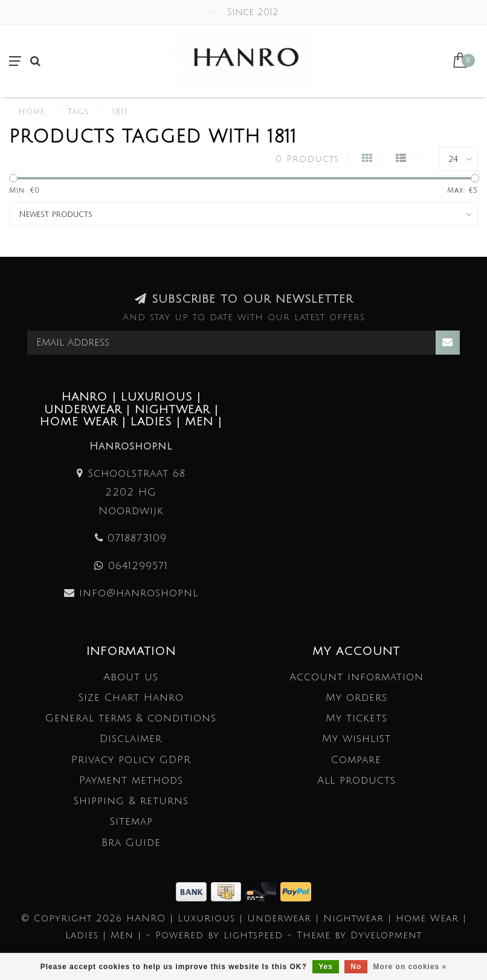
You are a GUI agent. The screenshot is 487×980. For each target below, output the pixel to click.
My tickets (356, 718)
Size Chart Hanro (131, 698)
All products (356, 780)
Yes (326, 967)
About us (131, 677)
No (356, 967)
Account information (356, 677)
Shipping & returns (131, 801)
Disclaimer (131, 739)
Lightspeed (253, 935)
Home (31, 112)
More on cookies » (410, 967)
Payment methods (131, 780)
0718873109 (137, 538)
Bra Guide (131, 843)
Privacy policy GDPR (131, 760)
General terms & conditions (131, 718)
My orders (356, 698)
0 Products (307, 159)
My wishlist (356, 739)
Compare (356, 760)
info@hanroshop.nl (139, 593)
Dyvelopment (386, 935)
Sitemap (131, 821)
